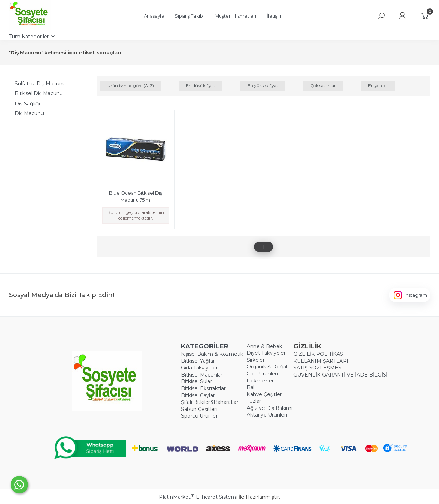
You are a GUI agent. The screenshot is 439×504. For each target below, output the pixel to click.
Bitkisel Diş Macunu (39, 93)
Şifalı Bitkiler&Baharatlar (210, 402)
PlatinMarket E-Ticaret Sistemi (198, 497)
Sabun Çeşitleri (199, 409)
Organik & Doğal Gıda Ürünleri (267, 370)
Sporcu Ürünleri (200, 416)
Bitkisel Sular (197, 381)
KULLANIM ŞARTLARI (321, 361)
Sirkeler (256, 360)
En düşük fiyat (201, 86)
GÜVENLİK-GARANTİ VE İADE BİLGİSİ (340, 375)
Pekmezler (260, 381)
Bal (251, 387)
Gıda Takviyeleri (200, 368)
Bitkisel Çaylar (198, 395)
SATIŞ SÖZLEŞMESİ (318, 368)
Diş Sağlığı (27, 104)
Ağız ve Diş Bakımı (270, 408)
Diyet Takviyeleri (267, 353)
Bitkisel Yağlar (198, 361)
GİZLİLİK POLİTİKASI (319, 354)
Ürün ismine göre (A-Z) (131, 86)
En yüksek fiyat (263, 86)
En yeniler (378, 86)
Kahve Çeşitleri (265, 394)
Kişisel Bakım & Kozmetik (212, 354)
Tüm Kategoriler (29, 37)
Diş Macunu (29, 113)
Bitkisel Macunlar (202, 375)
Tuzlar (254, 401)
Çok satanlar (323, 86)
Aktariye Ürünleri (267, 415)
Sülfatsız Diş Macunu (40, 84)
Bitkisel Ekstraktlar (203, 388)
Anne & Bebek (264, 346)
